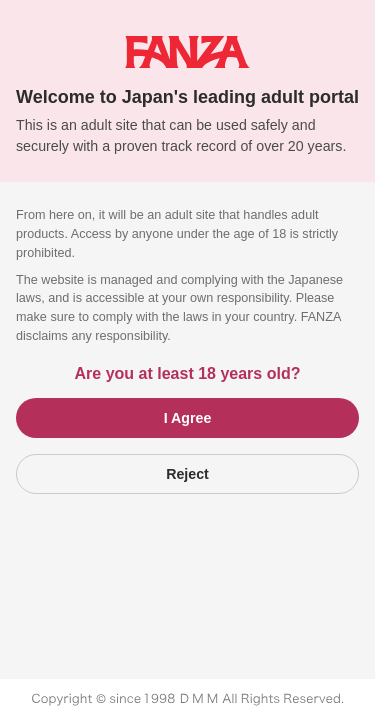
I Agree (188, 418)
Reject (187, 474)
